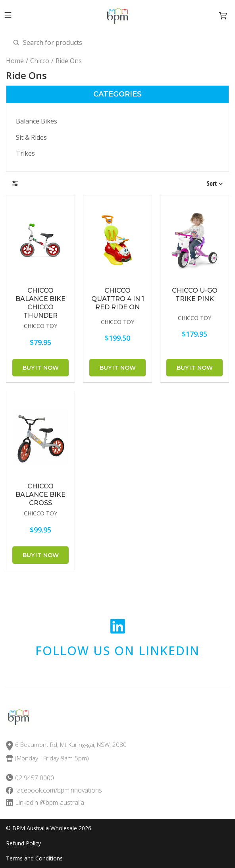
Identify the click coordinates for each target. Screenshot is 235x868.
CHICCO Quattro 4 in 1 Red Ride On (118, 299)
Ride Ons (69, 61)
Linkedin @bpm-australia (50, 803)
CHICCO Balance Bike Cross (40, 495)
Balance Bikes (37, 121)
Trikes (25, 153)
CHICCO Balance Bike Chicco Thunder (40, 303)
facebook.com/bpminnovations (59, 790)
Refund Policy (23, 843)
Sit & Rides (31, 137)
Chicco (40, 61)
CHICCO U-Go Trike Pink (195, 295)
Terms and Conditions (34, 858)
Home (15, 61)
